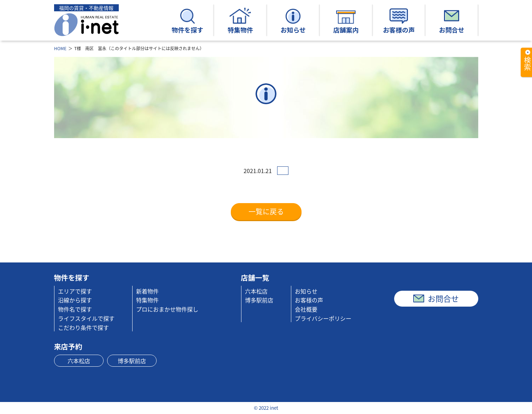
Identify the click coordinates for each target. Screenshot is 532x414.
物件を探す (187, 21)
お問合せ (452, 21)
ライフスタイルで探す (86, 318)
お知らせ (293, 21)
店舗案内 (346, 21)
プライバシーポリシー (323, 318)
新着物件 (147, 291)
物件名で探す (75, 309)
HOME (60, 48)
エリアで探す (75, 291)
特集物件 (240, 21)
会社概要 (306, 309)
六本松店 (256, 291)
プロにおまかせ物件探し (167, 309)
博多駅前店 (259, 300)
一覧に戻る (266, 211)
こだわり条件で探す (83, 327)
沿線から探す (75, 300)
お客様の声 (399, 21)
